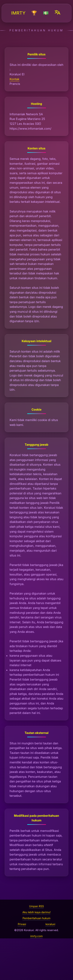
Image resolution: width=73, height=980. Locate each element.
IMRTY (18, 13)
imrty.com (37, 936)
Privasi (22, 924)
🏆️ (34, 13)
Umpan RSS (36, 906)
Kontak (14, 79)
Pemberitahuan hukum (36, 918)
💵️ (46, 13)
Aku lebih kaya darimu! (36, 912)
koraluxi (50, 924)
